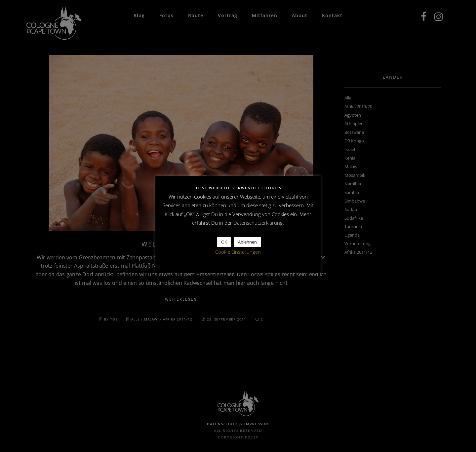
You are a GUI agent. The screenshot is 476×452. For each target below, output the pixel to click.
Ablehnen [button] (247, 242)
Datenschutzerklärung (258, 223)
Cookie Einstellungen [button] (238, 252)
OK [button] (224, 242)
